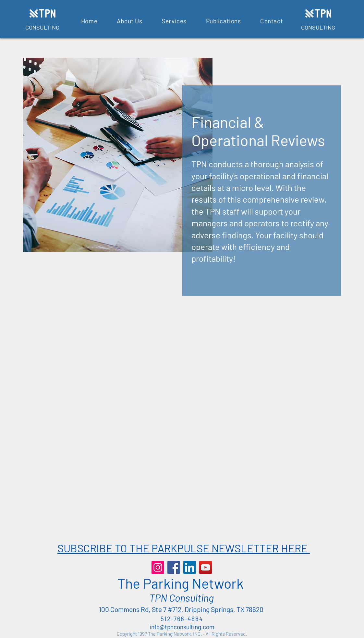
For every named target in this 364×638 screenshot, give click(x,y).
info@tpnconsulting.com (182, 627)
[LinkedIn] (190, 567)
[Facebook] (174, 567)
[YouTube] (206, 567)
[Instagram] (158, 567)
